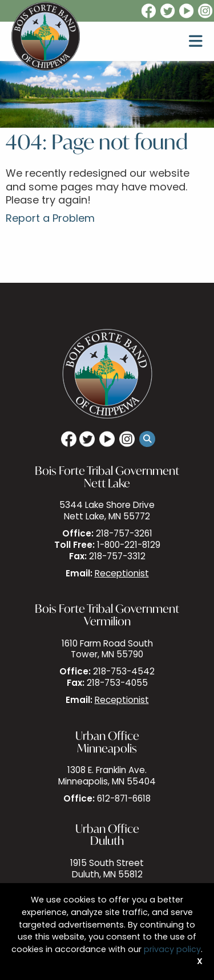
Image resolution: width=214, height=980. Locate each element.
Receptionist (122, 574)
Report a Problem (50, 219)
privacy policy (172, 950)
